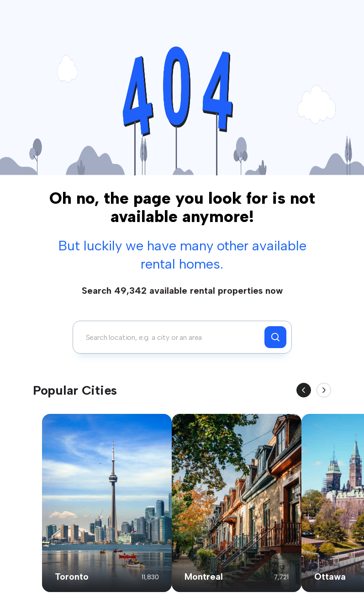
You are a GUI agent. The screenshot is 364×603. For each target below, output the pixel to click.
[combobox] (171, 337)
